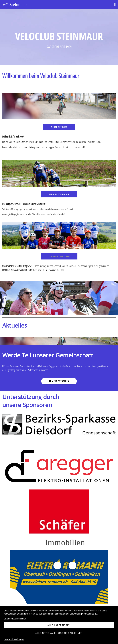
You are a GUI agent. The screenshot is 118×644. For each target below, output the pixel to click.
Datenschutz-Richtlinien (15, 619)
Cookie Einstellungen (14, 639)
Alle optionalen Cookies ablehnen (59, 633)
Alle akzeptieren (59, 625)
